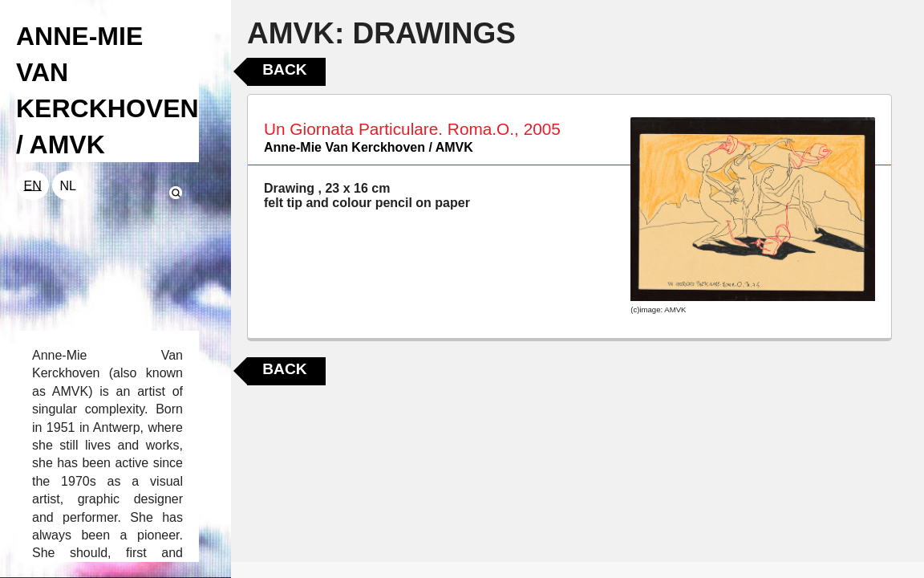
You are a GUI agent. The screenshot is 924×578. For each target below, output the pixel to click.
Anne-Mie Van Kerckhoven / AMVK (369, 147)
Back (284, 69)
